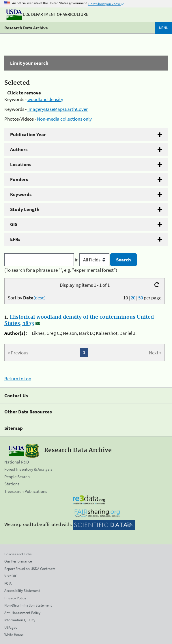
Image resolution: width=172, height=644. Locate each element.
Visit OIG (11, 576)
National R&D (17, 462)
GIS (14, 224)
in (92, 260)
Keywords (21, 194)
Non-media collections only (64, 119)
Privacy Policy (15, 598)
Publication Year (28, 134)
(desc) (40, 298)
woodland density (45, 99)
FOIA (8, 583)
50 (141, 298)
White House (14, 635)
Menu (164, 28)
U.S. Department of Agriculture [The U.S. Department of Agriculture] (47, 14)
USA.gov (11, 627)
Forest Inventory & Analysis (28, 469)
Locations (21, 164)
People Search (17, 477)
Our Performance (18, 561)
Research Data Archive (26, 28)
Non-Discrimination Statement (28, 605)
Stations (12, 484)
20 (133, 298)
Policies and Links (18, 554)
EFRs (15, 239)
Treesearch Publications (26, 491)
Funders (19, 179)
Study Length (25, 209)
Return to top (18, 379)
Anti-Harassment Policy (22, 613)
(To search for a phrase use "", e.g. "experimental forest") (61, 270)
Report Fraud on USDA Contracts (30, 569)
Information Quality (20, 620)
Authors (19, 149)
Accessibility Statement (22, 591)
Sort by (27, 298)
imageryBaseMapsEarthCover (58, 109)
